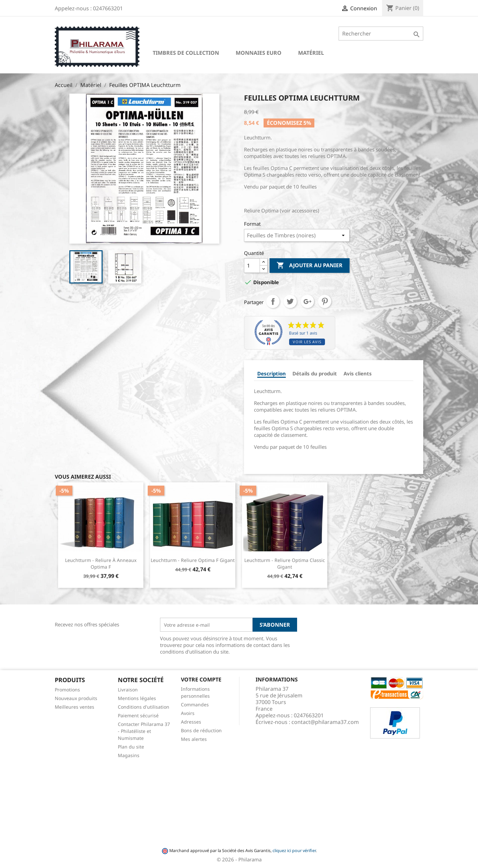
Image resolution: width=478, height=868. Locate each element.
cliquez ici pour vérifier (294, 851)
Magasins (129, 755)
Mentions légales (137, 698)
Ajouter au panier (310, 266)
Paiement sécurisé (138, 715)
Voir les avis (307, 342)
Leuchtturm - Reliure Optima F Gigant (193, 560)
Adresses (191, 722)
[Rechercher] (381, 34)
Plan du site (131, 747)
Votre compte (201, 679)
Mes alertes (194, 739)
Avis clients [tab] (358, 373)
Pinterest (325, 301)
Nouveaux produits (76, 698)
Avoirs (188, 713)
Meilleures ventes (75, 707)
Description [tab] (272, 373)
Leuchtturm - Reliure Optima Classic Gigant (285, 563)
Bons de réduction (201, 730)
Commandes (195, 705)
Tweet (290, 301)
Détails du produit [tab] (315, 373)
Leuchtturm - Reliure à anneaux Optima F (101, 563)
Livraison (128, 690)
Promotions (67, 690)
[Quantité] (252, 266)
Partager (273, 301)
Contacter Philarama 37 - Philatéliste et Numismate (144, 731)
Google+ (307, 301)
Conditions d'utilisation (144, 707)
